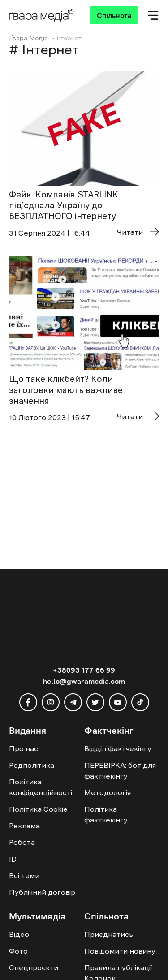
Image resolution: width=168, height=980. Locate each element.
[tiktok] (140, 702)
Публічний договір (42, 892)
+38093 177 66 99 (84, 670)
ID (13, 859)
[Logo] (41, 15)
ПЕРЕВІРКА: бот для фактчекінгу (120, 770)
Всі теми (24, 875)
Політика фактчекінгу (106, 814)
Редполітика (32, 765)
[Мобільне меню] (153, 15)
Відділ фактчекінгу (118, 748)
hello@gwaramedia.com (84, 681)
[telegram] (73, 702)
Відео (19, 934)
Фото (18, 951)
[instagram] (51, 702)
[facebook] (28, 702)
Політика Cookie (38, 809)
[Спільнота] (114, 15)
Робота (22, 842)
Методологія (108, 792)
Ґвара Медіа (28, 38)
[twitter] (95, 702)
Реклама (24, 826)
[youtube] (118, 702)
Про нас (24, 748)
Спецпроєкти (34, 967)
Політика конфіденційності (41, 787)
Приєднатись (109, 934)
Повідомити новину (120, 951)
